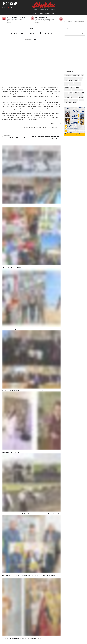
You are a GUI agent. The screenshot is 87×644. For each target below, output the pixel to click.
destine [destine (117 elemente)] (66, 80)
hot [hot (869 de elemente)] (80, 83)
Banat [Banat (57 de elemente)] (82, 75)
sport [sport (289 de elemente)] (72, 97)
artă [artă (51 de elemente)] (79, 75)
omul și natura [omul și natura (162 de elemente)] (75, 90)
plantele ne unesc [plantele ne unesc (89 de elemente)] (76, 93)
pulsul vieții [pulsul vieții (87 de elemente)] (67, 95)
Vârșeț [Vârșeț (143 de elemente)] (70, 102)
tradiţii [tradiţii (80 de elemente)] (66, 100)
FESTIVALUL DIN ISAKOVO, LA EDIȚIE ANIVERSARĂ (15, 206)
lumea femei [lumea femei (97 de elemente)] (67, 88)
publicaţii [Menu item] (47, 14)
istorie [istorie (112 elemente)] (75, 85)
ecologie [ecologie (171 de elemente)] (71, 80)
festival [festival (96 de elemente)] (71, 83)
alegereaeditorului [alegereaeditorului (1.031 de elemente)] (68, 75)
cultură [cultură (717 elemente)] (81, 78)
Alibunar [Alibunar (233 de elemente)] (74, 75)
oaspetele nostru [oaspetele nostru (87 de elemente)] (68, 90)
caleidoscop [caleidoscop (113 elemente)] (67, 78)
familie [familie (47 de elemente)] (80, 80)
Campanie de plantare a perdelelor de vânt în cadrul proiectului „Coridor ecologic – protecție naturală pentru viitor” (31, 514)
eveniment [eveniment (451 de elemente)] (76, 80)
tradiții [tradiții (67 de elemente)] (71, 100)
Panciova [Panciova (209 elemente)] (81, 90)
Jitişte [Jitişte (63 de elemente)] (79, 85)
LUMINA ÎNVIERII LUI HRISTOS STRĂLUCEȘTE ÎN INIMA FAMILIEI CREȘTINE (22, 638)
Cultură (31, 29)
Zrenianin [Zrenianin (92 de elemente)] (75, 102)
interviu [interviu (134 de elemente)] (66, 85)
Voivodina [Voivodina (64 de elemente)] (81, 100)
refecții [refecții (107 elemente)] (72, 95)
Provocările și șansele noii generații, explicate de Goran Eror (17, 329)
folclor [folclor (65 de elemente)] (76, 83)
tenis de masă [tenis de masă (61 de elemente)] (81, 97)
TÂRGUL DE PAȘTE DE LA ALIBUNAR (12, 268)
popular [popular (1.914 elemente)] (82, 93)
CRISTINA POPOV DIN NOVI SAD (10, 452)
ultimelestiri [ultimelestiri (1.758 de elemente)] (76, 100)
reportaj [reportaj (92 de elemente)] (81, 95)
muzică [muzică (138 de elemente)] (77, 88)
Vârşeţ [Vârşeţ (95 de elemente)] (66, 102)
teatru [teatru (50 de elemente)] (76, 97)
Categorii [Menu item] (41, 14)
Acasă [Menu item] (35, 14)
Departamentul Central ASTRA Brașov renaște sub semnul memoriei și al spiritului (23, 391)
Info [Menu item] (53, 14)
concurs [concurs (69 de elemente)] (76, 78)
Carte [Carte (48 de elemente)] (72, 78)
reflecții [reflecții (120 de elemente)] (76, 95)
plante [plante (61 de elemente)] (70, 93)
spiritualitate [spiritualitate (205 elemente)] (67, 97)
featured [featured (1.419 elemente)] (67, 83)
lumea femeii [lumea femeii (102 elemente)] (73, 88)
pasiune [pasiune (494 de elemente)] (66, 93)
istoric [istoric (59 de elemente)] (71, 85)
